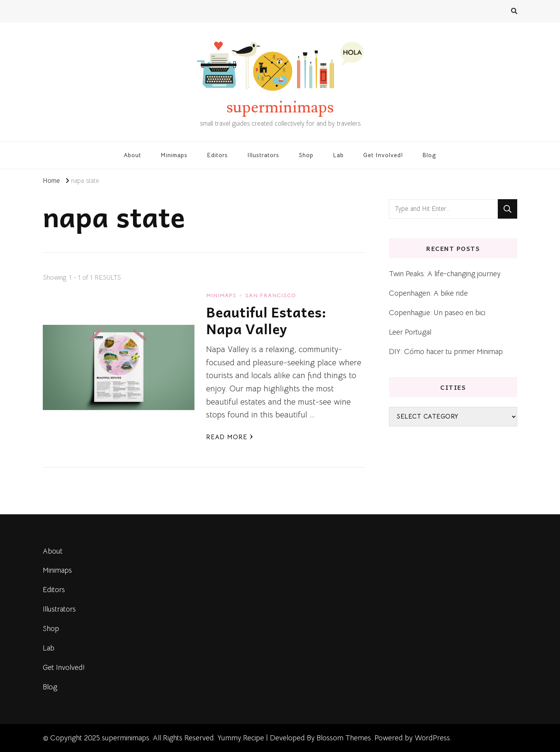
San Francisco (270, 295)
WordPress (432, 738)
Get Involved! (383, 155)
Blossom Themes (344, 738)
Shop (306, 155)
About (132, 155)
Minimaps (174, 155)
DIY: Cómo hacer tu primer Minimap (446, 351)
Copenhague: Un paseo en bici (437, 313)
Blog (429, 155)
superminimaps (280, 107)
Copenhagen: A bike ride (428, 293)
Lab (338, 155)
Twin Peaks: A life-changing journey (445, 274)
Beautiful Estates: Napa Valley (266, 320)
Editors (217, 155)
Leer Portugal (410, 332)
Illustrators (263, 155)
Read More (230, 437)
